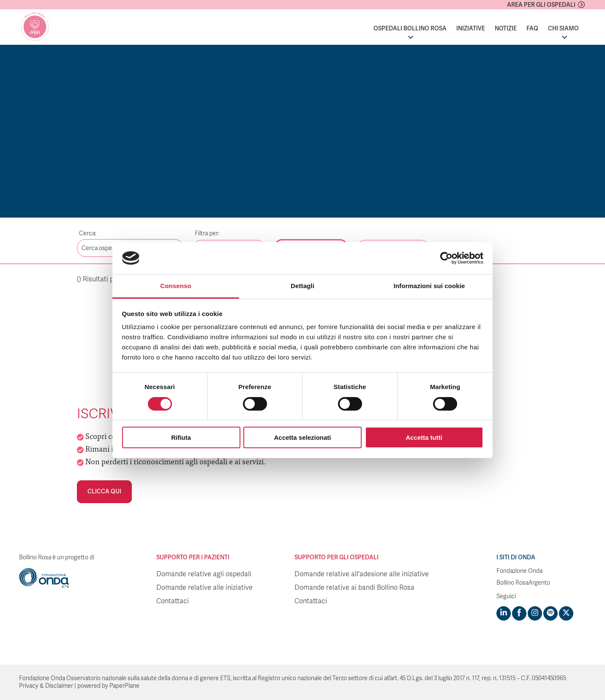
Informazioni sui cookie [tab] (429, 286)
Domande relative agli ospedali (204, 574)
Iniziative (471, 29)
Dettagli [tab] (302, 286)
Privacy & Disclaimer (46, 686)
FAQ (532, 29)
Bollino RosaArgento (523, 583)
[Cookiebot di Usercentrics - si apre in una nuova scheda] (446, 258)
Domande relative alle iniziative (204, 588)
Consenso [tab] (176, 286)
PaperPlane (124, 686)
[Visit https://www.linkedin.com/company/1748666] (504, 613)
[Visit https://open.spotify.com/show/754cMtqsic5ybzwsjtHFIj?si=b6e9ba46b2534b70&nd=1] (550, 613)
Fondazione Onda (519, 571)
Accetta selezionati (302, 437)
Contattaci (173, 601)
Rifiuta (181, 437)
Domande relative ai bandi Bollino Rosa (354, 588)
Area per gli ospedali (541, 5)
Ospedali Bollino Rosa (410, 29)
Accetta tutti (424, 437)
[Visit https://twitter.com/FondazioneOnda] (566, 613)
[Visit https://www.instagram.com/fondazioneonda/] (535, 613)
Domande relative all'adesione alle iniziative (362, 574)
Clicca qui (104, 492)
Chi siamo (563, 29)
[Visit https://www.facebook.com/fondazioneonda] (519, 613)
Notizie (506, 29)
